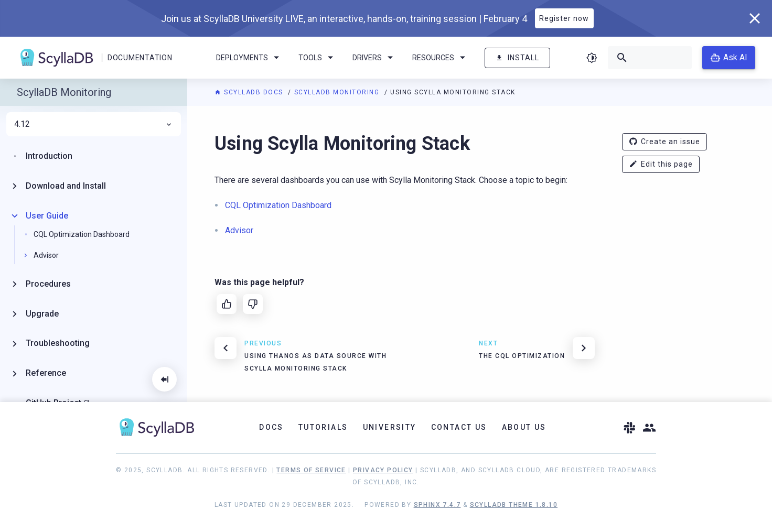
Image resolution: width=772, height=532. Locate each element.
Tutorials (323, 427)
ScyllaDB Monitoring (338, 92)
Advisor (46, 255)
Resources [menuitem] (441, 58)
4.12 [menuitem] (94, 124)
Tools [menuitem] (318, 58)
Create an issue (664, 142)
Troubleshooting (58, 343)
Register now (564, 18)
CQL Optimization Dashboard (82, 234)
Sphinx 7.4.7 (437, 505)
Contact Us (459, 427)
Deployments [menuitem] (249, 58)
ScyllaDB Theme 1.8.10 (514, 505)
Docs (271, 427)
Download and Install (66, 186)
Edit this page (661, 164)
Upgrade (42, 314)
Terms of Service (311, 470)
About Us (524, 427)
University (390, 427)
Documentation (140, 58)
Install (517, 58)
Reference (46, 373)
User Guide (47, 216)
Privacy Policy (383, 470)
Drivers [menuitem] (374, 58)
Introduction (49, 156)
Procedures (48, 284)
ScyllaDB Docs (250, 92)
